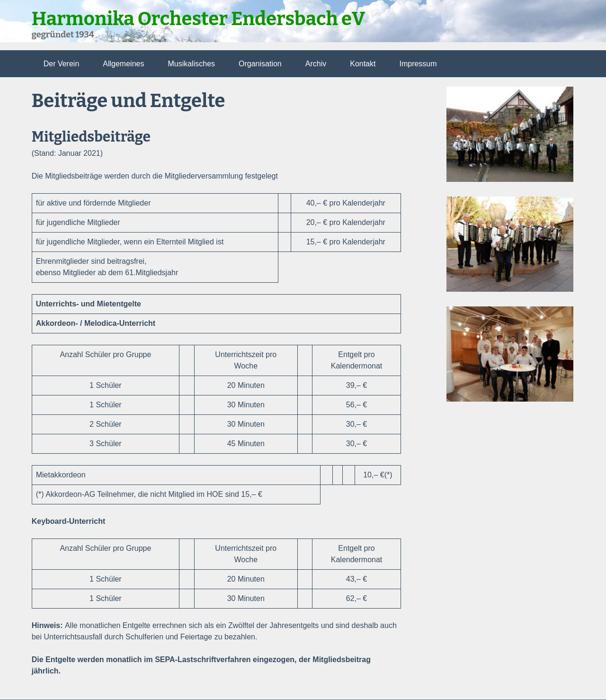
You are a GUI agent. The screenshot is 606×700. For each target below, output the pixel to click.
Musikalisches (191, 64)
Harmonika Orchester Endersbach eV (199, 19)
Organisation (260, 64)
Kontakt (363, 64)
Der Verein (62, 64)
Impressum (418, 64)
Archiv (316, 64)
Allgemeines (123, 64)
